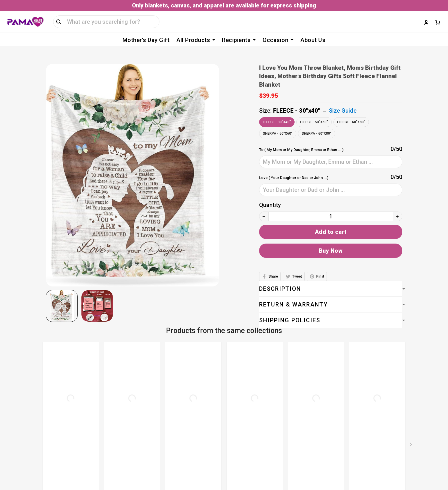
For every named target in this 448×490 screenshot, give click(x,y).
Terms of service (176, 382)
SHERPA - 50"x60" (278, 125)
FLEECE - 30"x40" (297, 102)
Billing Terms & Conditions (188, 393)
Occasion (278, 40)
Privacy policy (172, 405)
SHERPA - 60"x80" (317, 125)
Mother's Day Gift (146, 40)
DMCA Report (304, 464)
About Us (313, 40)
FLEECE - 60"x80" (351, 113)
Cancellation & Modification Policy (198, 428)
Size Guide (343, 102)
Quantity (270, 196)
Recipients (239, 40)
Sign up (429, 407)
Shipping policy (174, 416)
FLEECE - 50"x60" (314, 113)
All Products (196, 40)
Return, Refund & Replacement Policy (202, 439)
